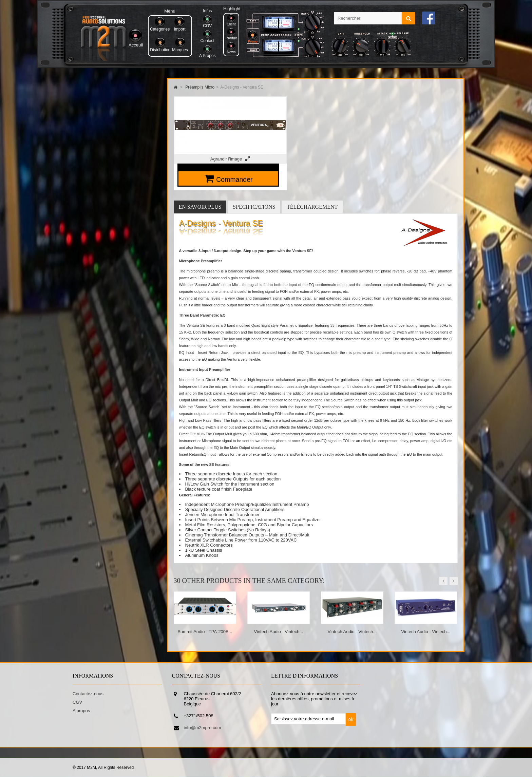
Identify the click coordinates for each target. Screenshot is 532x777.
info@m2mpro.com (203, 728)
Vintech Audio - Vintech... (279, 632)
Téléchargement (312, 207)
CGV (77, 702)
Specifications (254, 207)
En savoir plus (200, 207)
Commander (234, 179)
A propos (81, 711)
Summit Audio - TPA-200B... (205, 632)
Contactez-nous (88, 694)
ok (351, 719)
